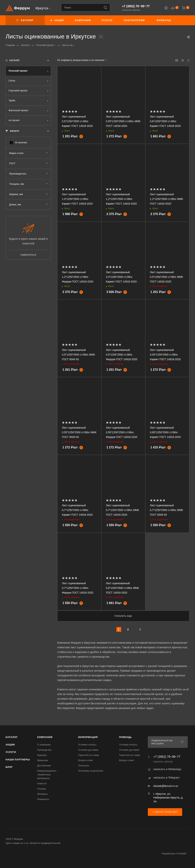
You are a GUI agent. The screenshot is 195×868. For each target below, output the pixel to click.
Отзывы (42, 789)
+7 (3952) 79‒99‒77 (136, 6)
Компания (45, 737)
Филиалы (43, 794)
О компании (44, 745)
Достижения (44, 766)
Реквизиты (43, 799)
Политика (84, 766)
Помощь (125, 737)
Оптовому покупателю (91, 771)
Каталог (12, 737)
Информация (88, 737)
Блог (9, 767)
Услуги (11, 752)
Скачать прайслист (165, 812)
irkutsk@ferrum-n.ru (166, 786)
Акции (10, 745)
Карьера (42, 755)
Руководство (44, 750)
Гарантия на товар (88, 755)
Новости (42, 783)
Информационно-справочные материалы (47, 774)
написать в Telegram (166, 777)
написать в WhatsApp (167, 769)
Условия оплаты (87, 745)
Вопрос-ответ (86, 760)
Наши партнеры (18, 760)
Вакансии (43, 760)
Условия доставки (88, 750)
